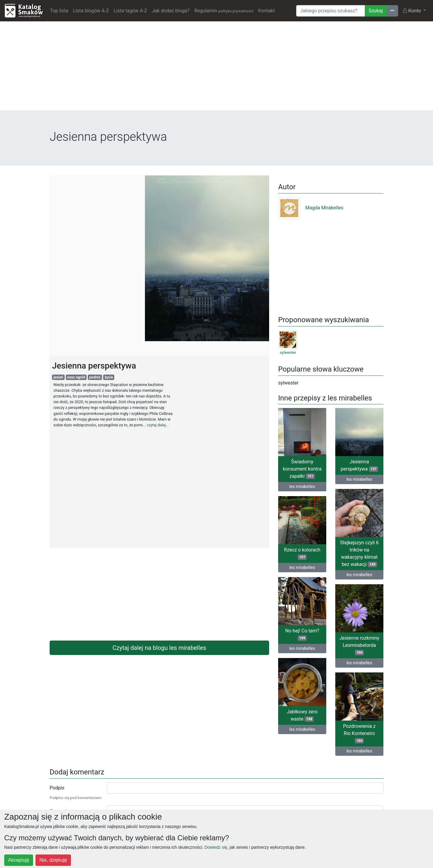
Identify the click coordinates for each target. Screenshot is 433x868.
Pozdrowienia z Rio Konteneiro (359, 733)
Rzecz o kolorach (302, 553)
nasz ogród (76, 377)
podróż (95, 377)
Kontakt (267, 11)
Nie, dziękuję (53, 860)
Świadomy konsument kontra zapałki (302, 469)
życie (109, 377)
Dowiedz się (216, 847)
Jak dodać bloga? (171, 11)
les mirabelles (302, 487)
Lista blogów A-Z (91, 11)
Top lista (59, 11)
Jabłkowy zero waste (302, 715)
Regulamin (224, 11)
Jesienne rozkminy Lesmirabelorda (359, 645)
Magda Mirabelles (311, 208)
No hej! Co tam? (302, 634)
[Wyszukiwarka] (331, 11)
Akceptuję (19, 860)
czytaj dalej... (158, 425)
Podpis (57, 788)
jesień (58, 377)
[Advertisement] (216, 68)
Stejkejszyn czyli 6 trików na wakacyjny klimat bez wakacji (359, 553)
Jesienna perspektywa (359, 465)
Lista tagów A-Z (130, 11)
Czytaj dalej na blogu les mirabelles (159, 648)
